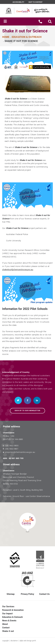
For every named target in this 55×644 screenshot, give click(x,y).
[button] (50, 22)
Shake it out (8, 631)
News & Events (9, 621)
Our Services (8, 607)
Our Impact (7, 614)
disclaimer (14, 641)
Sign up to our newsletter (27, 411)
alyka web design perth (28, 641)
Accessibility (18, 2)
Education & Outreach (12, 617)
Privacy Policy (27, 594)
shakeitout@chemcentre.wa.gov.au (18, 269)
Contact (6, 628)
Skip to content (35, 2)
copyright (5, 641)
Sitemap (11, 594)
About (5, 624)
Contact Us (44, 594)
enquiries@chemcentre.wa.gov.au (20, 452)
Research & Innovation (13, 610)
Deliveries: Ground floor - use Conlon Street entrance (26, 496)
